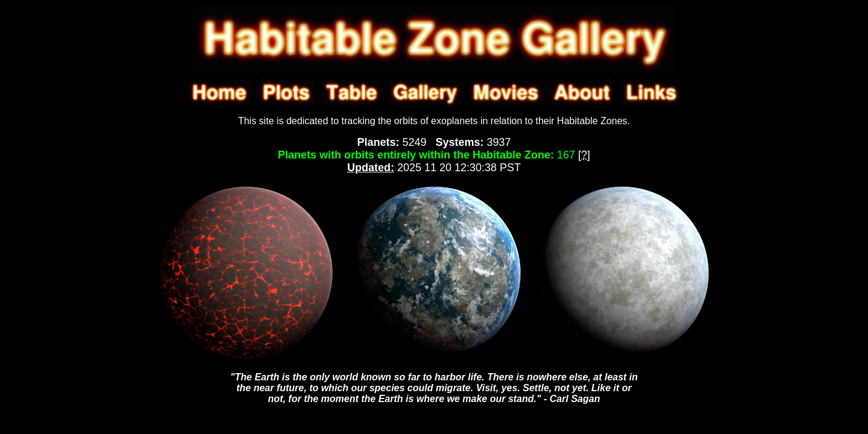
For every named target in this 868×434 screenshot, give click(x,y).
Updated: (371, 168)
